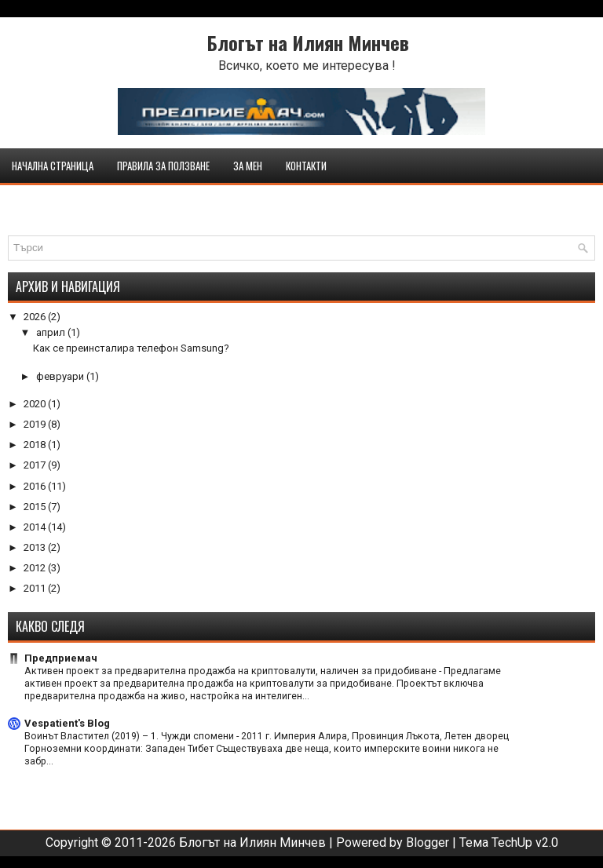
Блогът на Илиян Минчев (308, 42)
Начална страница (53, 166)
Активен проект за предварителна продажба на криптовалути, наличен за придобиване (232, 671)
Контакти (306, 166)
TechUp (512, 842)
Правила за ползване (163, 166)
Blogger (428, 842)
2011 (36, 588)
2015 (36, 507)
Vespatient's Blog (67, 723)
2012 (36, 568)
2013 (36, 547)
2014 (36, 527)
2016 (36, 486)
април (52, 332)
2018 (36, 445)
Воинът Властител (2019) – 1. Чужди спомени (130, 736)
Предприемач (61, 658)
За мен (248, 166)
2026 (36, 317)
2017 (36, 465)
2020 (36, 404)
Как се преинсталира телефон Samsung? (131, 348)
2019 (36, 424)
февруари (61, 376)
